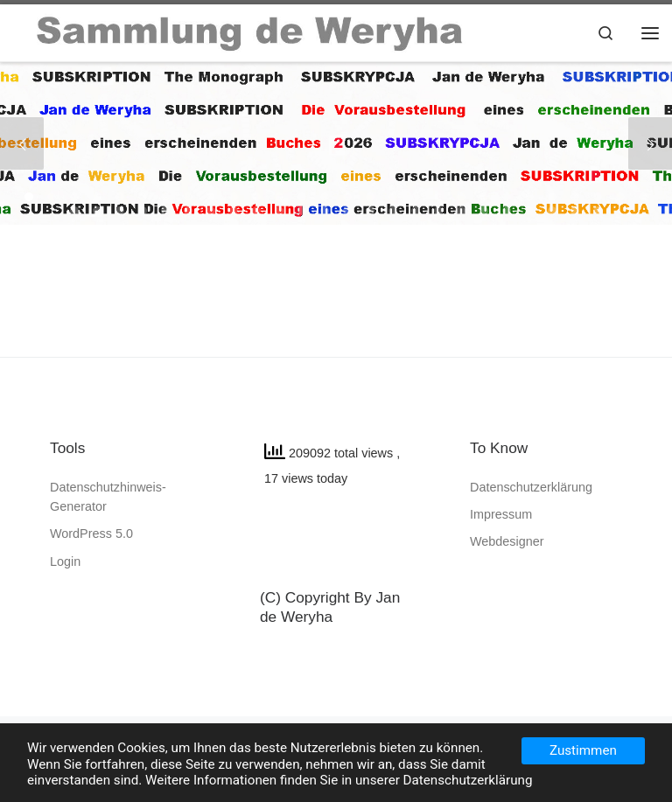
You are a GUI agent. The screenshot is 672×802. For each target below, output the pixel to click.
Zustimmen (583, 750)
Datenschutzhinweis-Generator (108, 497)
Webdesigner (507, 541)
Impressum (501, 514)
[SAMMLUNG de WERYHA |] (251, 31)
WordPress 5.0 (91, 534)
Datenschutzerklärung (531, 487)
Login (65, 561)
